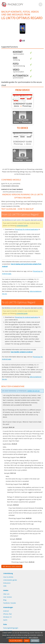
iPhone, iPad (7, 614)
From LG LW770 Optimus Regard (22, 101)
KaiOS (5, 620)
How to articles (8, 577)
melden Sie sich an (33, 391)
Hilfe (5, 586)
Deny (27, 641)
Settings (35, 641)
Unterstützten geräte (10, 580)
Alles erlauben (16, 641)
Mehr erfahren (33, 638)
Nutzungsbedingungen (11, 628)
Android (6, 611)
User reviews (8, 597)
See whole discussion (12, 566)
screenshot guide (22, 226)
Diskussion (7, 583)
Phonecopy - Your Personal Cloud (13, 4)
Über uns (6, 594)
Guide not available (22, 117)
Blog (5, 600)
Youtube (13, 603)
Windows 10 (7, 617)
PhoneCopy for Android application (27, 229)
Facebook (6, 603)
